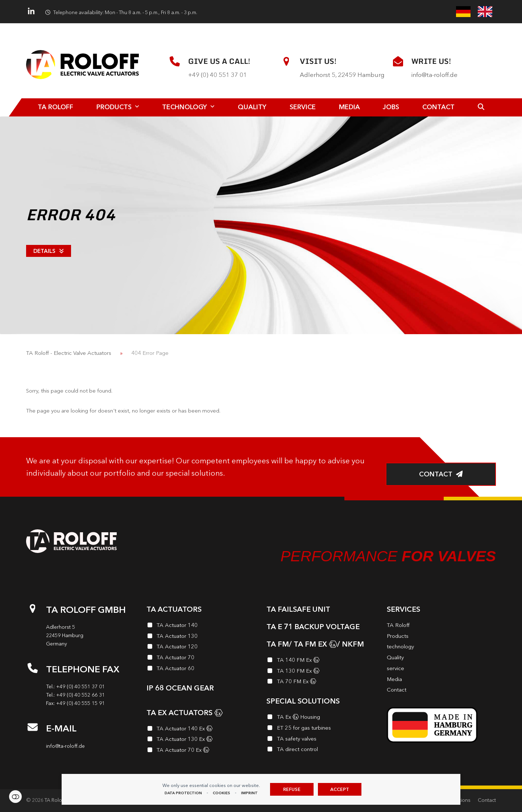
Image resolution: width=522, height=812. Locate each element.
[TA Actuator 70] (201, 659)
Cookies (221, 793)
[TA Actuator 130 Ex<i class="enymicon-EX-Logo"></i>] (201, 740)
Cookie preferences (15, 797)
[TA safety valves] (321, 740)
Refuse (292, 789)
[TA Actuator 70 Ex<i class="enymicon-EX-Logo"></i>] (201, 751)
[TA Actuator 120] (201, 648)
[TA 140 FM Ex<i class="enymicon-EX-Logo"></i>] (321, 661)
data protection (183, 793)
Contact (487, 800)
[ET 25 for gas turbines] (321, 729)
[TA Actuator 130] (201, 637)
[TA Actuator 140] (201, 626)
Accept (340, 789)
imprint (249, 793)
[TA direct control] (321, 750)
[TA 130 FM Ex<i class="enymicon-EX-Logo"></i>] (321, 672)
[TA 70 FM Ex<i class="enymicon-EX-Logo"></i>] (321, 682)
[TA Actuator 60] (201, 669)
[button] (481, 107)
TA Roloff (55, 800)
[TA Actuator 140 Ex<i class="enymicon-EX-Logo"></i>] (201, 730)
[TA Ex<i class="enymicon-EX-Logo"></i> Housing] (321, 718)
